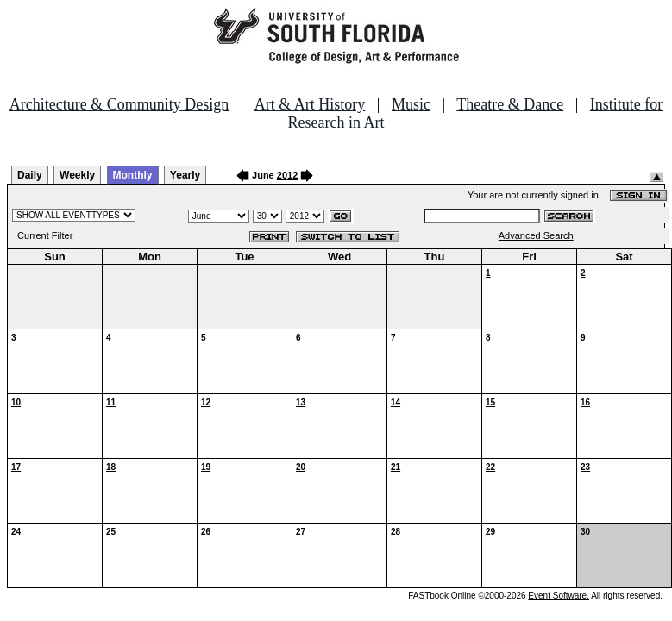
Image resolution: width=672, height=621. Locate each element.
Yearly (185, 175)
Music (411, 104)
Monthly (133, 175)
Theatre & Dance (510, 104)
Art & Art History (310, 104)
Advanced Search (536, 235)
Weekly (77, 175)
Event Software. (559, 596)
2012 (287, 175)
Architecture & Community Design (119, 104)
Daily (30, 175)
